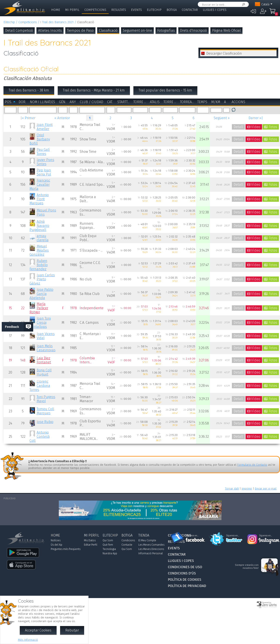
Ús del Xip (56, 545)
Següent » (222, 118)
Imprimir (247, 489)
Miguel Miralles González (39, 250)
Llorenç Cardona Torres (40, 386)
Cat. (110, 102)
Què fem (108, 545)
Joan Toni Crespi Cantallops (40, 323)
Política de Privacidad (187, 586)
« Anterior (62, 118)
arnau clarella (43, 238)
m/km (216, 102)
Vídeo (256, 127)
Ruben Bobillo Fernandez (38, 265)
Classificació (108, 30)
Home (56, 10)
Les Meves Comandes (151, 545)
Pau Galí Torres (43, 152)
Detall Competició (19, 30)
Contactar (190, 10)
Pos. (8, 102)
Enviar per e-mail (266, 489)
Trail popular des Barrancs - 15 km (165, 90)
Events (136, 10)
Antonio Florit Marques (39, 199)
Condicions (128, 540)
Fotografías (166, 30)
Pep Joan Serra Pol (44, 172)
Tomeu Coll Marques (45, 411)
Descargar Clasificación (224, 53)
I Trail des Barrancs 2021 (57, 22)
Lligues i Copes (215, 10)
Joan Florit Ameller (45, 127)
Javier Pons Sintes (45, 162)
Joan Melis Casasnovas (46, 348)
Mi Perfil (72, 10)
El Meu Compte (147, 540)
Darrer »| (256, 118)
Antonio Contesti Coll (39, 437)
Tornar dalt (232, 489)
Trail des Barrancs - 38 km (29, 90)
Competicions (95, 10)
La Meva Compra (273, 13)
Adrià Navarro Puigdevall (39, 226)
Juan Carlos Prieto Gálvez (42, 279)
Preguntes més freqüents (66, 549)
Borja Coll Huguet (44, 372)
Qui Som (108, 540)
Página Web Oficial (226, 30)
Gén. (62, 102)
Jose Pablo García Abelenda (41, 294)
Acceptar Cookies (38, 630)
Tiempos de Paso (80, 30)
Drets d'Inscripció (193, 30)
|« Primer (28, 118)
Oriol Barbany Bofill (40, 139)
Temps (202, 102)
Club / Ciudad (92, 102)
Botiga (172, 10)
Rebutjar (72, 630)
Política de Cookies (185, 580)
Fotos (273, 127)
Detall (238, 127)
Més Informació (28, 640)
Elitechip (154, 10)
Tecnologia (109, 549)
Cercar (243, 4)
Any (73, 102)
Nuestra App (110, 553)
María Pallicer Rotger (39, 308)
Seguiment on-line (137, 30)
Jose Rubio (45, 422)
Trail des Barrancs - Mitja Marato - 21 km (94, 90)
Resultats (119, 10)
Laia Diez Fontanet (44, 360)
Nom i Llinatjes (43, 102)
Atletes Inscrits (50, 30)
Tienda (144, 535)
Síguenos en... (192, 536)
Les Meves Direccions (151, 549)
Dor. (22, 102)
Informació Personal (151, 553)
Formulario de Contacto (252, 465)
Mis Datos (90, 540)
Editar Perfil (91, 545)
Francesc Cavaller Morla (40, 185)
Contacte (127, 545)
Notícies (56, 540)
